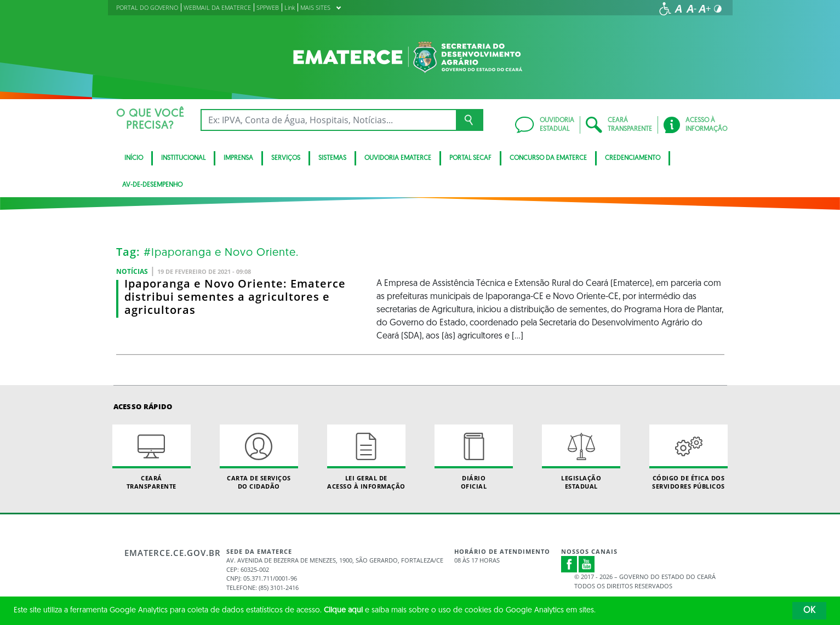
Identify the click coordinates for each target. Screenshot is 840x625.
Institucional (183, 158)
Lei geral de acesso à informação (367, 457)
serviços (286, 158)
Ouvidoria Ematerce (398, 158)
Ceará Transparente (152, 457)
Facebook (569, 564)
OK (809, 611)
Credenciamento (633, 158)
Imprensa (238, 158)
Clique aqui (343, 610)
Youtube (587, 564)
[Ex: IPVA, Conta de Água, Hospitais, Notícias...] (328, 120)
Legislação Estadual (581, 457)
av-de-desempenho (152, 185)
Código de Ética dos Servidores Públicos (689, 457)
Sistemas (332, 158)
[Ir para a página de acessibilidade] (665, 9)
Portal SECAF (470, 158)
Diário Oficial (474, 457)
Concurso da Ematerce (548, 158)
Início (134, 158)
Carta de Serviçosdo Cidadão (259, 457)
